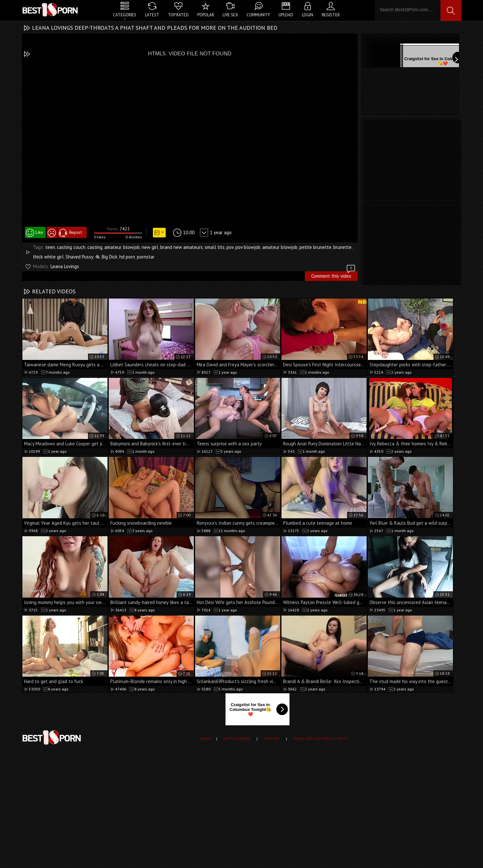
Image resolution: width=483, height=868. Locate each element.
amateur (113, 247)
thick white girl (48, 257)
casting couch (71, 247)
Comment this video (334, 275)
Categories (125, 15)
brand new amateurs (182, 247)
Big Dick (110, 257)
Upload (286, 15)
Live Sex (230, 15)
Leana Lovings (65, 266)
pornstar (146, 257)
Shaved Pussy (79, 257)
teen (50, 247)
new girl (150, 247)
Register (331, 15)
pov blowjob (248, 247)
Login (308, 15)
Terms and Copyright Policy (320, 739)
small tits (215, 247)
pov (230, 247)
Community (258, 15)
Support (272, 739)
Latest (152, 15)
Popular (206, 15)
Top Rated (178, 15)
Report (75, 232)
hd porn (127, 257)
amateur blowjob (280, 247)
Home (205, 739)
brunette (342, 247)
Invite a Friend (237, 739)
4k (97, 257)
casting (95, 247)
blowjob (131, 247)
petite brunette (315, 247)
